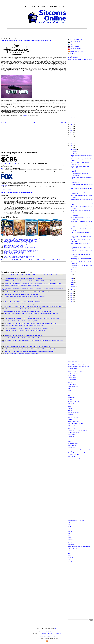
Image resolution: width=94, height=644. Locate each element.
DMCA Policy (52, 636)
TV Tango (70, 407)
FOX (69, 528)
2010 (71, 291)
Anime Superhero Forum (74, 422)
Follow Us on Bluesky (75, 45)
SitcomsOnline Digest (73, 58)
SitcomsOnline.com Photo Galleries (76, 365)
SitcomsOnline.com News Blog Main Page (50, 634)
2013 (71, 145)
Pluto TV (70, 543)
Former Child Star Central (74, 416)
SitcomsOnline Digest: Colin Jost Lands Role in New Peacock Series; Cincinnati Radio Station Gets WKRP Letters (31, 323)
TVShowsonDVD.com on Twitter (76, 372)
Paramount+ (71, 539)
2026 (71, 118)
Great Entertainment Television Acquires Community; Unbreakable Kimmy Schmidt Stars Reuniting (27, 292)
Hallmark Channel (24, 117)
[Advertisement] (47, 33)
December (74, 149)
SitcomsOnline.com (50, 631)
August (73, 272)
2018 (71, 135)
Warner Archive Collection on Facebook (77, 431)
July (72, 274)
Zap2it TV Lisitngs (72, 374)
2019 (71, 133)
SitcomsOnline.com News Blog (47, 7)
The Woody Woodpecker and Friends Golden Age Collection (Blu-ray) (20, 254)
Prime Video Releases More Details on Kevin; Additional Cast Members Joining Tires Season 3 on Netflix (29, 328)
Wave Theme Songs (73, 444)
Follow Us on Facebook (75, 41)
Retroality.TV (71, 414)
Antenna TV (71, 436)
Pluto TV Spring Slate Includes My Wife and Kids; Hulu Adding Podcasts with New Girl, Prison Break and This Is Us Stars (33, 283)
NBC (69, 535)
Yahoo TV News (72, 376)
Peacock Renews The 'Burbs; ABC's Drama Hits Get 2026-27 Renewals (21, 299)
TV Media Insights (72, 429)
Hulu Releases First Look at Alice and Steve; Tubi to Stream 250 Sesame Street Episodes (25, 331)
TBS (69, 550)
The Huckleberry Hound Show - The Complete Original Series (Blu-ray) (21, 239)
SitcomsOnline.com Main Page (75, 361)
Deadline (70, 388)
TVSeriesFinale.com (73, 387)
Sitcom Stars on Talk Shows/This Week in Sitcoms (80, 59)
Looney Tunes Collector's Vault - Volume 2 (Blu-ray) (16, 257)
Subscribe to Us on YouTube (76, 50)
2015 (71, 141)
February (73, 284)
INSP (69, 442)
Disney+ (70, 526)
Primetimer (71, 392)
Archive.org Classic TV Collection (76, 521)
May (72, 278)
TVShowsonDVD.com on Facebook (76, 370)
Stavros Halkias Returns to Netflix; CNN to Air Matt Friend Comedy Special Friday (23, 278)
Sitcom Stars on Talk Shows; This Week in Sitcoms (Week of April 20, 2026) (22, 286)
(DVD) (31, 243)
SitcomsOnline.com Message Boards (77, 363)
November (74, 151)
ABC (69, 517)
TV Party (70, 420)
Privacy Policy (43, 636)
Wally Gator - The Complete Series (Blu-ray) (15, 253)
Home (34, 122)
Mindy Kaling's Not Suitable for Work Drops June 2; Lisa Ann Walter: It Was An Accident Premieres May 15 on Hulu (31, 314)
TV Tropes (71, 451)
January (73, 287)
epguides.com (72, 398)
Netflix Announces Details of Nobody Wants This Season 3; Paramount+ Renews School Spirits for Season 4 (30, 349)
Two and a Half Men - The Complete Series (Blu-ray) (17, 249)
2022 (71, 126)
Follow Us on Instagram (75, 48)
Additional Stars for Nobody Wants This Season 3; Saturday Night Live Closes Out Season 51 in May (28, 311)
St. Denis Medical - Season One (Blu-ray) (14, 244)
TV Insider (71, 383)
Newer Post (3, 122)
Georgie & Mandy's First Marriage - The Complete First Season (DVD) (21, 242)
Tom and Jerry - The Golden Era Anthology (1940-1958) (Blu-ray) (19, 250)
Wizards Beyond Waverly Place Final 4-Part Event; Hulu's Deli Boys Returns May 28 (24, 326)
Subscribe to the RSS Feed (76, 52)
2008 (71, 295)
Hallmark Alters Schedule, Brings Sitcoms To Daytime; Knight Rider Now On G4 (27, 41)
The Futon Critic (72, 385)
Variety (70, 390)
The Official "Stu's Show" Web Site (76, 427)
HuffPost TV (71, 403)
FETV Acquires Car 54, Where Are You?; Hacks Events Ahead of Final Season (23, 301)
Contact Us (72, 53)
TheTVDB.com (72, 447)
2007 (71, 298)
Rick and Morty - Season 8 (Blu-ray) (13, 247)
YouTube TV (71, 561)
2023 (71, 124)
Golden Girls (15, 117)
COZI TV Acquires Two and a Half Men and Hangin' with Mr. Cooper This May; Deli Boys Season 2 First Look (30, 281)
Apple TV (70, 519)
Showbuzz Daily (72, 377)
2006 (71, 300)
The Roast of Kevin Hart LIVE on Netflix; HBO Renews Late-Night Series (21, 354)
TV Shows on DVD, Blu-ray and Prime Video (39, 260)
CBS (69, 523)
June (72, 276)
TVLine (70, 381)
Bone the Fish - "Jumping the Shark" (77, 458)
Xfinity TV (70, 557)
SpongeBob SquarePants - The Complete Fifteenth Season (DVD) (20, 248)
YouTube (70, 559)
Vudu (69, 556)
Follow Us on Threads (75, 46)
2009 (71, 293)
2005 (71, 302)
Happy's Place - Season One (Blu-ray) (13, 245)
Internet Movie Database (74, 394)
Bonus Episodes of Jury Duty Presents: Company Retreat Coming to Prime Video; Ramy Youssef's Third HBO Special (32, 318)
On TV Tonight (72, 456)
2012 (71, 147)
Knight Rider (33, 117)
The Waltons (40, 117)
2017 (71, 137)
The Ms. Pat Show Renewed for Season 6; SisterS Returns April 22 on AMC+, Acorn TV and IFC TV (28, 344)
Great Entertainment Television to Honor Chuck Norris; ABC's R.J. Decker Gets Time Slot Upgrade (27, 346)
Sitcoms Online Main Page (75, 39)
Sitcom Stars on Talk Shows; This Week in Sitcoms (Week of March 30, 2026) (22, 338)
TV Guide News (72, 379)
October (73, 153)
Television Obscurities (73, 405)
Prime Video (71, 545)
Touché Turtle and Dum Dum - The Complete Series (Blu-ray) (18, 240)
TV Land (70, 554)
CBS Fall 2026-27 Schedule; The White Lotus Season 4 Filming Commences (22, 294)
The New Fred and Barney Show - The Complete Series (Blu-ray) (19, 255)
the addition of (22, 72)
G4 (10, 117)
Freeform (70, 530)
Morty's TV (71, 399)
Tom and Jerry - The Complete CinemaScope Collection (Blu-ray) (19, 256)
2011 (71, 289)
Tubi (69, 552)
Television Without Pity (74, 418)
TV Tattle (70, 409)
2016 (71, 139)
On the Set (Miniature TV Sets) (75, 423)
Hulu (69, 534)
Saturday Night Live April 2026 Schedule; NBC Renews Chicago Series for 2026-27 (24, 335)
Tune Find (71, 438)
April (72, 280)
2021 (71, 128)
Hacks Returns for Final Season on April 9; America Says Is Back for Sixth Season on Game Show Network (29, 351)
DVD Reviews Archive (56, 260)
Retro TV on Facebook (74, 412)
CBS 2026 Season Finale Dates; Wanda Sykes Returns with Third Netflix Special (23, 333)
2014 (71, 143)
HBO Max (71, 532)
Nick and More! (72, 425)
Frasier (7, 117)
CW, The (70, 524)
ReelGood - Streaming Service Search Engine (79, 546)
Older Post (63, 122)
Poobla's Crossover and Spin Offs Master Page (79, 449)
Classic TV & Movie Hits (74, 401)
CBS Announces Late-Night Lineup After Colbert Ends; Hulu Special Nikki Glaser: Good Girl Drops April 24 (29, 316)
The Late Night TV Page (74, 433)
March (73, 282)
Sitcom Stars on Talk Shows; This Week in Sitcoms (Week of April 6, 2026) (22, 321)
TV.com (70, 396)
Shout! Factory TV (73, 548)
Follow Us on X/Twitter (75, 43)
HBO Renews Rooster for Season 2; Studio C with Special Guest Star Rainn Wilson (24, 309)
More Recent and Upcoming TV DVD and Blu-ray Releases (15, 260)
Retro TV (70, 411)
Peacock (70, 541)
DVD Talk (70, 440)
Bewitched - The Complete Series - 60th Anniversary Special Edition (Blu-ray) (22, 238)
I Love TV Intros (72, 445)
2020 (71, 131)
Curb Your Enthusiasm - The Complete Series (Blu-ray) (17, 243)
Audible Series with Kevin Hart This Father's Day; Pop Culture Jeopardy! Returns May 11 (25, 297)
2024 (71, 122)
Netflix (70, 537)
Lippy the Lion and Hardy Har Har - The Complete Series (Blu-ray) (20, 251)
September (74, 270)
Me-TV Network (72, 434)
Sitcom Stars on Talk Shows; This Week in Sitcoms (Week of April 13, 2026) (22, 304)
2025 (71, 120)
